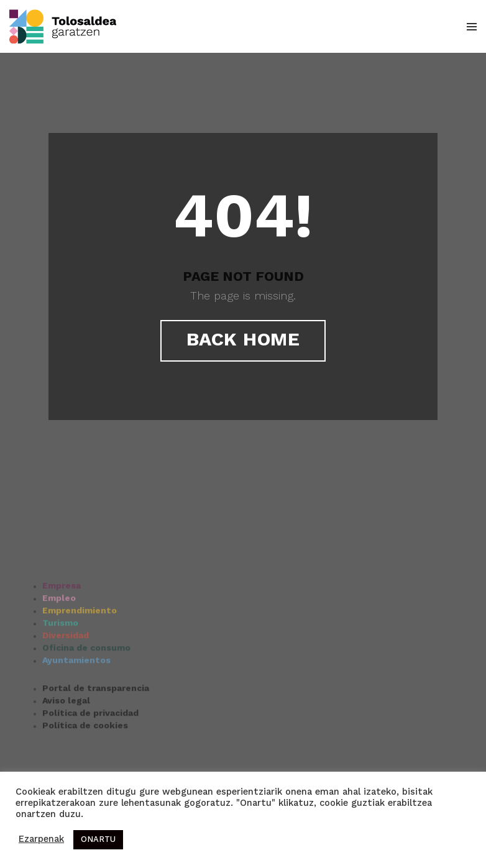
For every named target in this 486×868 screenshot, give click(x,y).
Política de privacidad (90, 747)
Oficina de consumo (86, 682)
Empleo (59, 633)
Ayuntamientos (76, 695)
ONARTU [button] (98, 840)
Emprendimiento (80, 645)
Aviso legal (66, 735)
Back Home (243, 340)
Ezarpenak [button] (41, 840)
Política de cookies (85, 760)
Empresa (62, 620)
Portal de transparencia (96, 723)
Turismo (60, 657)
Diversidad (66, 670)
